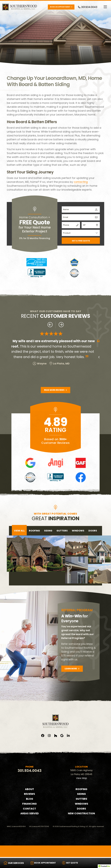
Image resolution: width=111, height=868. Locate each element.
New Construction (81, 814)
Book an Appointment (61, 7)
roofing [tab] (34, 531)
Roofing (81, 790)
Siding (82, 794)
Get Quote (74, 863)
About (30, 790)
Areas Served (29, 814)
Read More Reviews (55, 390)
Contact (30, 809)
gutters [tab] (62, 531)
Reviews (29, 794)
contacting (81, 182)
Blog (30, 799)
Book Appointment (45, 863)
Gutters (81, 799)
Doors (82, 809)
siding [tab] (48, 531)
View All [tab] (19, 531)
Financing (30, 804)
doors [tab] (93, 531)
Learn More (73, 669)
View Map (82, 779)
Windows (81, 804)
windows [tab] (78, 531)
